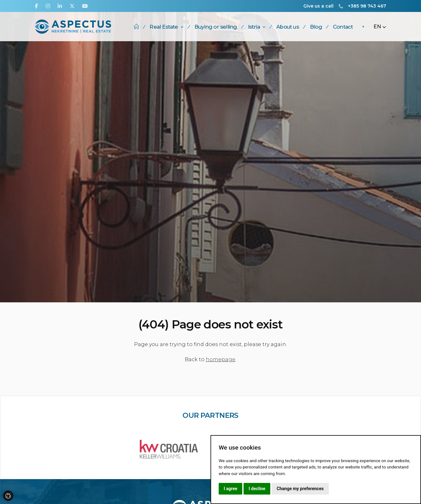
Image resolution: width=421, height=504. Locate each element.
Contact (343, 27)
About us (288, 27)
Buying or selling (216, 27)
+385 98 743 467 (367, 6)
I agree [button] (230, 489)
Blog (316, 27)
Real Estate (166, 27)
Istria (257, 27)
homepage (221, 359)
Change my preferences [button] (300, 489)
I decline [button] (257, 489)
